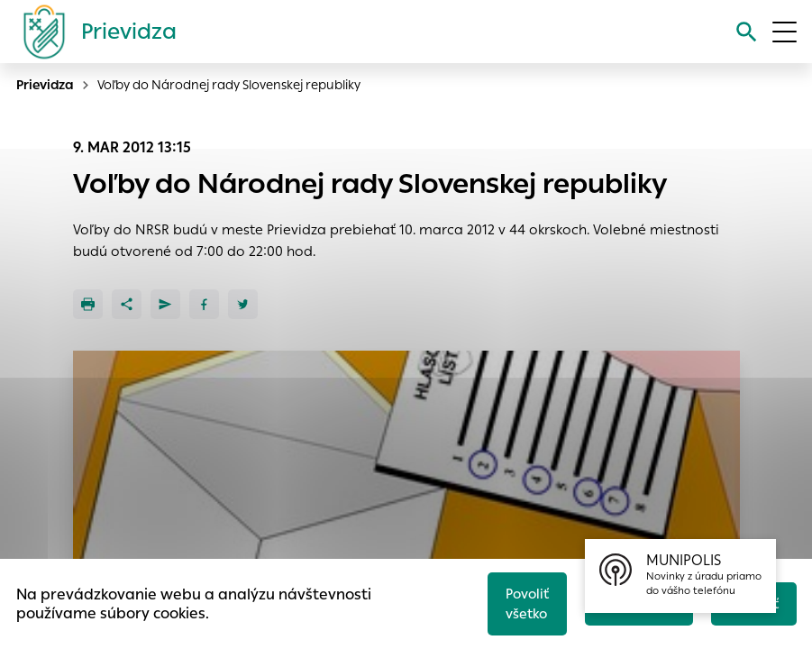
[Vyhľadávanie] (746, 32)
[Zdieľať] (127, 304)
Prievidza (45, 85)
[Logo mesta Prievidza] (93, 32)
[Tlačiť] (88, 304)
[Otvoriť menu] (785, 32)
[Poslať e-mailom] (165, 304)
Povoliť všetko (523, 602)
